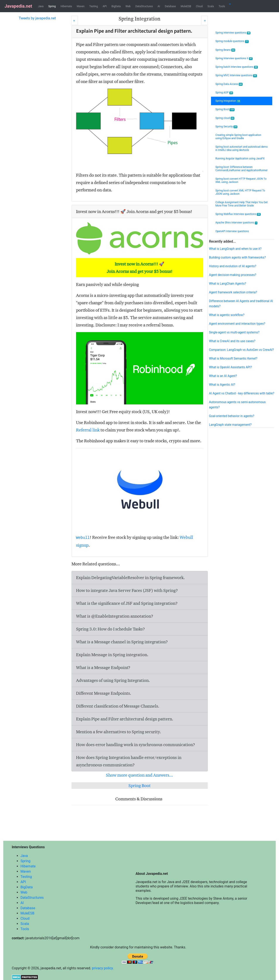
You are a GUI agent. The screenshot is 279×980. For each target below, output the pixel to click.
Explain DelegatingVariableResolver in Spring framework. (130, 578)
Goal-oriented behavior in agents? (232, 416)
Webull (83, 538)
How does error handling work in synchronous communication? (136, 745)
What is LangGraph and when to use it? (235, 249)
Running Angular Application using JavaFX (240, 159)
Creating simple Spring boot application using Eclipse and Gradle (238, 137)
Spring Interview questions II (234, 58)
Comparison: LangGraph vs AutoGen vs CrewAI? (242, 350)
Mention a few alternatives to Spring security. (119, 732)
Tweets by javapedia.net (37, 18)
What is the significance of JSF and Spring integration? (127, 603)
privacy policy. (103, 968)
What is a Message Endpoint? (103, 667)
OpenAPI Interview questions (232, 231)
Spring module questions (232, 41)
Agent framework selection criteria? (233, 292)
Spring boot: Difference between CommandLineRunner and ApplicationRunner (242, 169)
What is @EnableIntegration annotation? (115, 616)
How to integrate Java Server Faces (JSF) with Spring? (127, 590)
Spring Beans (225, 50)
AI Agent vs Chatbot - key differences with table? (242, 393)
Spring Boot (139, 786)
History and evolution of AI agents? (233, 266)
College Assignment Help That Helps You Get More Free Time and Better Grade (242, 204)
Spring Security (226, 127)
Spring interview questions (233, 33)
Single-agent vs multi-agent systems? (234, 332)
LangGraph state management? (230, 425)
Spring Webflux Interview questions (238, 214)
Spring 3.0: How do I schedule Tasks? (111, 629)
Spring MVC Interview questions (236, 75)
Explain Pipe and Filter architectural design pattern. (125, 719)
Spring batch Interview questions (237, 67)
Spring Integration (228, 101)
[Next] (204, 20)
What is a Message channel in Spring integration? (122, 642)
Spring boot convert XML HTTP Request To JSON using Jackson (240, 192)
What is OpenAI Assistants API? (231, 367)
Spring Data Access (229, 84)
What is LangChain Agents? (228, 284)
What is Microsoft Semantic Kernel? (233, 358)
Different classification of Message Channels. (118, 706)
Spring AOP (224, 93)
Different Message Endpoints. (104, 693)
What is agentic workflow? (227, 315)
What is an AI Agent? (223, 376)
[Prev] (75, 20)
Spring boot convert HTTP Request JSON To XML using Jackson (241, 180)
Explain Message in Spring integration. (112, 655)
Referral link (88, 430)
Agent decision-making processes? (233, 275)
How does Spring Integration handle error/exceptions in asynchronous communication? (129, 761)
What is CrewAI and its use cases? (232, 341)
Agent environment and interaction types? (237, 324)
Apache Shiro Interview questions (236, 223)
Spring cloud (225, 118)
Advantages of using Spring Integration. (113, 680)
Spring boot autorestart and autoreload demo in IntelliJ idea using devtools (242, 148)
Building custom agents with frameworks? (237, 257)
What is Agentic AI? (222, 385)
